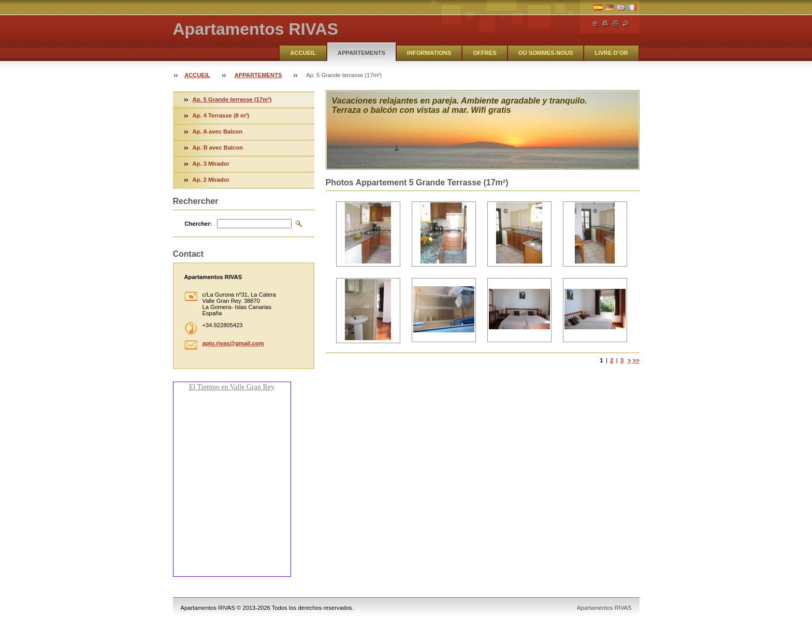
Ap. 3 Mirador (211, 164)
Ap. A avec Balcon (218, 131)
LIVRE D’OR (611, 53)
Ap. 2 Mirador (211, 180)
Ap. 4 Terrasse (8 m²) (221, 115)
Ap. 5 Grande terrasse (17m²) (232, 99)
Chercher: (199, 224)
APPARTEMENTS (361, 53)
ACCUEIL (303, 53)
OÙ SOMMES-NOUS (546, 53)
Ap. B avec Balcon (218, 148)
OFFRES (484, 53)
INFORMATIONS (429, 53)
